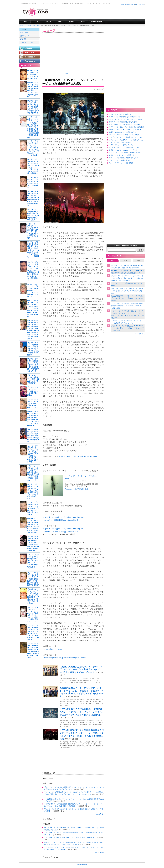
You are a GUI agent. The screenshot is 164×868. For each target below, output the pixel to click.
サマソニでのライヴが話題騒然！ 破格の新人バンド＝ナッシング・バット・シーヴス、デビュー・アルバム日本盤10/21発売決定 (82, 712)
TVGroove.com (82, 865)
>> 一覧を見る (140, 334)
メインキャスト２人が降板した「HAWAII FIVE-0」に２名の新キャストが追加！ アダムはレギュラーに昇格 (127, 328)
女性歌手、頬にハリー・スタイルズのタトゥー (125, 130)
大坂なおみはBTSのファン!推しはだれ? (122, 132)
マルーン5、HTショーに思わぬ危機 (121, 163)
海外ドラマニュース (37, 22)
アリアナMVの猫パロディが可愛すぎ (122, 155)
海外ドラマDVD (71, 22)
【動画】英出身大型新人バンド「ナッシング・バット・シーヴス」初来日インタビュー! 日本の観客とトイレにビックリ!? (81, 670)
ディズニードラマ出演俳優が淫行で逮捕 (123, 122)
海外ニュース (25, 33)
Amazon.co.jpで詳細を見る (77, 489)
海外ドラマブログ (60, 22)
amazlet (77, 481)
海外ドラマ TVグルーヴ (25, 22)
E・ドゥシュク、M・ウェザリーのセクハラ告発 (125, 119)
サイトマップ (140, 5)
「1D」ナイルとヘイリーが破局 (120, 142)
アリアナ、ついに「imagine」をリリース (123, 150)
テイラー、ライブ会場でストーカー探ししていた (126, 140)
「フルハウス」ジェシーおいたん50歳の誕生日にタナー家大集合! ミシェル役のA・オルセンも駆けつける (127, 306)
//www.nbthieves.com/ (53, 649)
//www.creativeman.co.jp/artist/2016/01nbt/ (79, 456)
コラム (83, 22)
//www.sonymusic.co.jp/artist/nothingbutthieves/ (64, 658)
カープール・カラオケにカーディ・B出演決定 (125, 124)
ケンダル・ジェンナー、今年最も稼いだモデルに (126, 137)
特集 (49, 22)
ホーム (22, 25)
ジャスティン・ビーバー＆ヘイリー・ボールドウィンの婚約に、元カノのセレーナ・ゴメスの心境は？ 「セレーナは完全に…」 (127, 278)
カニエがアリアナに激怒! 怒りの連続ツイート (125, 117)
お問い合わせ (131, 5)
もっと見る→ (100, 814)
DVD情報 (23, 39)
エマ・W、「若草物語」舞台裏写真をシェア (124, 158)
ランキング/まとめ (26, 42)
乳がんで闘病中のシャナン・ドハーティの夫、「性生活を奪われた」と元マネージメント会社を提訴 (127, 298)
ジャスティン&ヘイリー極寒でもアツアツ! (124, 114)
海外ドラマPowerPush (97, 22)
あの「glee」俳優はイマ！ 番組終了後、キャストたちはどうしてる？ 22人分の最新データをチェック (128, 291)
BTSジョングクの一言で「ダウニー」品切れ (124, 135)
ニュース (28, 25)
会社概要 (123, 5)
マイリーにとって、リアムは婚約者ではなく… (125, 148)
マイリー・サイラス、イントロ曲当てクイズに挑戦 (127, 127)
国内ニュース (37, 25)
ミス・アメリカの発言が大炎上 (120, 160)
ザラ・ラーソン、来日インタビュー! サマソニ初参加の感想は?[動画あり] (70, 838)
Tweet (67, 74)
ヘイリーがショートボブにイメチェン (122, 145)
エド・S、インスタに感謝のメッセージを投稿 (125, 153)
